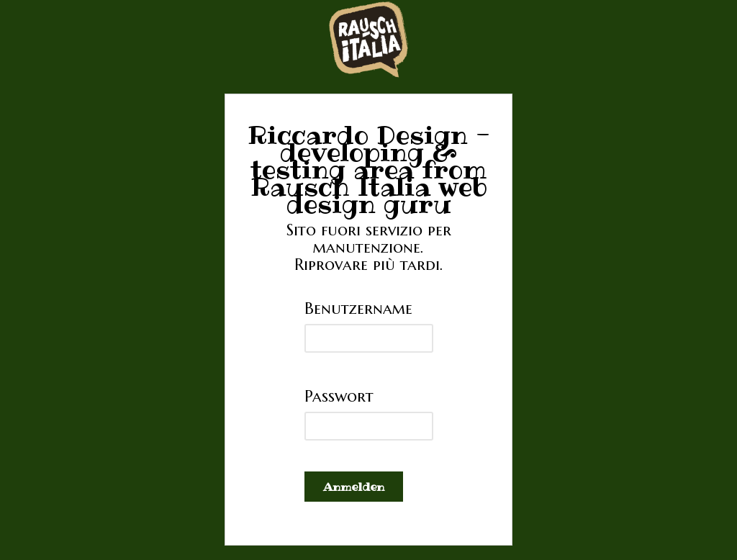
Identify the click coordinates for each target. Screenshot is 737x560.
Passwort (339, 396)
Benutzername (358, 308)
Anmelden (354, 487)
